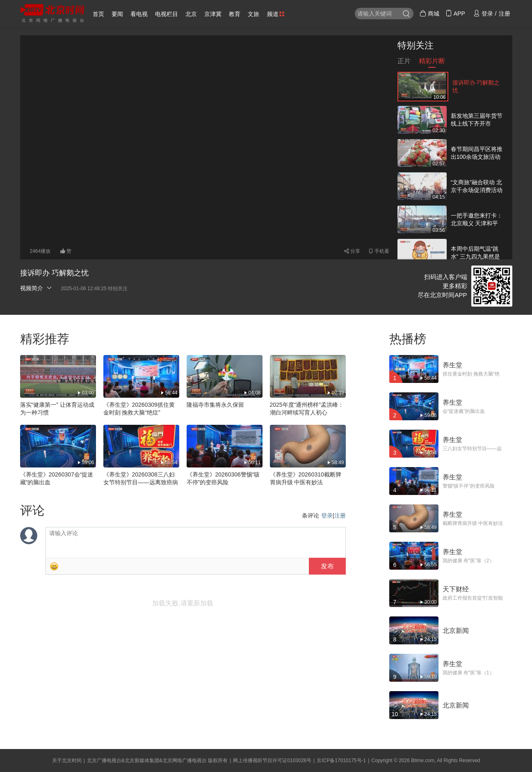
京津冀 (213, 14)
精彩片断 (432, 63)
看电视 (139, 14)
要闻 (117, 14)
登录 (327, 515)
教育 (235, 14)
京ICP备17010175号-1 (341, 761)
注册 (340, 515)
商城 (429, 14)
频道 (276, 14)
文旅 (253, 14)
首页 (98, 14)
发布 (327, 566)
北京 (191, 14)
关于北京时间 (67, 761)
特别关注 (416, 45)
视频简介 (37, 288)
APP (455, 14)
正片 (404, 63)
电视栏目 (167, 14)
